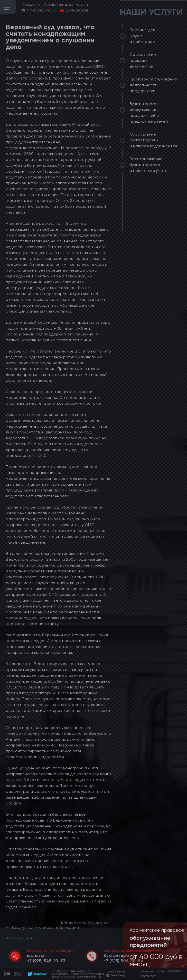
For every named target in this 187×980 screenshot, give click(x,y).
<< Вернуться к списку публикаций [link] (42, 927)
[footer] (36, 974)
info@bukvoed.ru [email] (42, 10)
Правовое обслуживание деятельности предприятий (154, 85)
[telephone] (46, 961)
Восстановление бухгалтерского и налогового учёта (149, 165)
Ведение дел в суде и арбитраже (143, 36)
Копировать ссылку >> (85, 923)
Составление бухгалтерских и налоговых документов (153, 140)
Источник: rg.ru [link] (19, 938)
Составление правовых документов (143, 60)
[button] (179, 966)
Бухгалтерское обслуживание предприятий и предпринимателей (149, 113)
